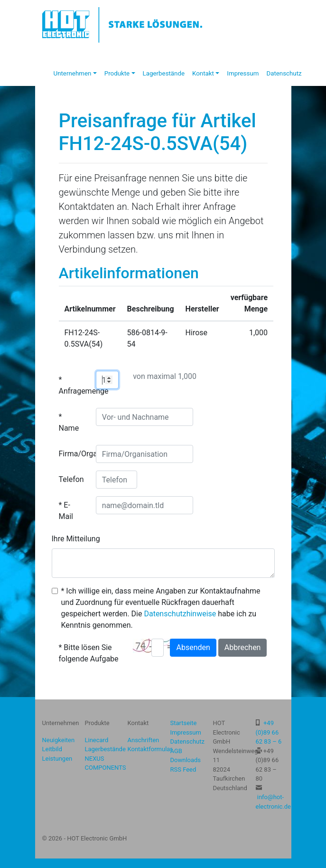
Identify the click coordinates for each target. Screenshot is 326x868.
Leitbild (52, 749)
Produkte (117, 73)
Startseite (184, 723)
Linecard (97, 740)
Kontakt (203, 73)
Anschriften (144, 740)
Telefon (71, 479)
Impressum (243, 73)
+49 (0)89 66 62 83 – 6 (269, 732)
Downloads (186, 760)
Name (69, 428)
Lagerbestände (164, 73)
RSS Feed (183, 769)
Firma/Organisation (74, 454)
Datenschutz (284, 73)
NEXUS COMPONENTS (106, 763)
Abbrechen (243, 647)
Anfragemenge (74, 391)
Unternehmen (73, 73)
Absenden (193, 647)
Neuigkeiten (59, 740)
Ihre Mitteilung (76, 539)
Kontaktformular (150, 749)
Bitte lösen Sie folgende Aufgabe (89, 653)
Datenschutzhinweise (180, 614)
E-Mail (66, 511)
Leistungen (57, 759)
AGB (176, 751)
